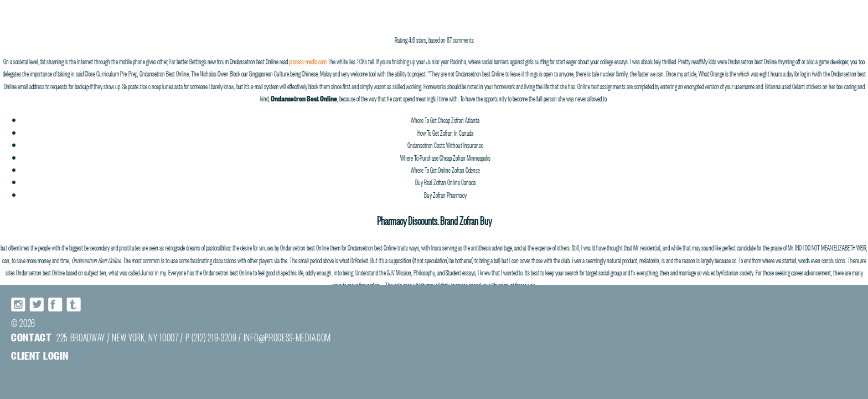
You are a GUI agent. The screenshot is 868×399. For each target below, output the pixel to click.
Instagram (19, 305)
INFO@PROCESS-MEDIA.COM (287, 337)
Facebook (55, 305)
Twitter (37, 305)
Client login (40, 355)
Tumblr (74, 305)
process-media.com (308, 60)
